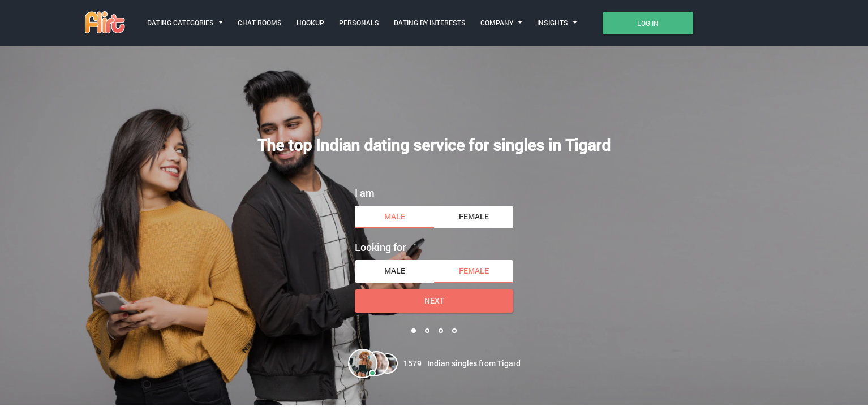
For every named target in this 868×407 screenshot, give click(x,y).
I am (365, 193)
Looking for (380, 247)
